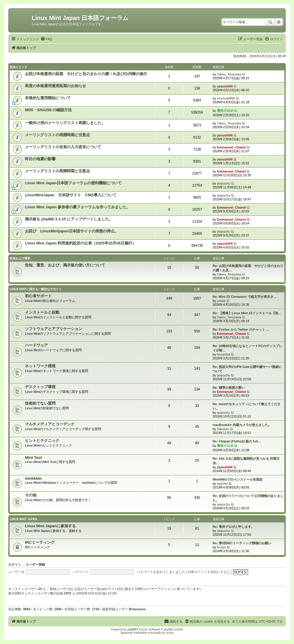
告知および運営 (20, 258)
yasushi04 (225, 86)
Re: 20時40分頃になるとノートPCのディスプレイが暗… (247, 348)
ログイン (15, 564)
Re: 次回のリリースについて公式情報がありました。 (248, 498)
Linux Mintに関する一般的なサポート (36, 289)
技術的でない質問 (40, 403)
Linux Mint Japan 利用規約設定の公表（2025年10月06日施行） (80, 243)
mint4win (33, 478)
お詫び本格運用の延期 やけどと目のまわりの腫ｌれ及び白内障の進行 (86, 74)
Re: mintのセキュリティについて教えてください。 (247, 406)
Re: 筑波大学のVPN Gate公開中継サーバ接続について (247, 369)
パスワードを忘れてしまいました (161, 572)
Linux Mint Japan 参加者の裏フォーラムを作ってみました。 (78, 207)
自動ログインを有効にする (210, 572)
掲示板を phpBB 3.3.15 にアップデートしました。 (69, 219)
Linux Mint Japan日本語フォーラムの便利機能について (73, 183)
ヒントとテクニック (42, 441)
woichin (222, 484)
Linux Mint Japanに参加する (50, 526)
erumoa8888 (226, 98)
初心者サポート (38, 296)
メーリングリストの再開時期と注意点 (57, 135)
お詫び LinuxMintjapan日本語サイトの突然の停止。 (72, 231)
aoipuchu (224, 183)
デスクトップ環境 (40, 387)
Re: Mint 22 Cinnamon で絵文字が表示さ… (245, 297)
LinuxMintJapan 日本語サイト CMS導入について (71, 195)
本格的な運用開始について (48, 98)
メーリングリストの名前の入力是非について (63, 147)
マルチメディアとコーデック (50, 424)
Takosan (223, 429)
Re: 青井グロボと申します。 (233, 527)
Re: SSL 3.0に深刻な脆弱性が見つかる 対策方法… (246, 461)
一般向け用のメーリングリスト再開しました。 (65, 123)
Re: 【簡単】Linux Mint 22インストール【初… (247, 313)
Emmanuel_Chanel (231, 147)
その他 (31, 495)
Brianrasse (137, 609)
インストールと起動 (42, 312)
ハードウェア (36, 345)
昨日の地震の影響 (40, 159)
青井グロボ (225, 111)
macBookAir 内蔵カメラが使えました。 (242, 425)
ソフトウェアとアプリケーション (54, 329)
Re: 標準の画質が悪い (229, 388)
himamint (224, 354)
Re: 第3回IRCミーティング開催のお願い (242, 543)
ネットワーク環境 (40, 366)
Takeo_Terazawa (229, 74)
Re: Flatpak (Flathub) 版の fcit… (237, 441)
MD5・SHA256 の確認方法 (48, 110)
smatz (221, 301)
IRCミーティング (40, 542)
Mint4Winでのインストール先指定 (238, 479)
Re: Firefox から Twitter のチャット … (241, 329)
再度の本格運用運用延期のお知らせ (56, 86)
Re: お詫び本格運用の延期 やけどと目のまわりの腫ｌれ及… (248, 268)
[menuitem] (46, 39)
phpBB (132, 629)
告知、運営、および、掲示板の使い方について (65, 265)
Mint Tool (33, 458)
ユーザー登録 (35, 564)
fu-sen (222, 547)
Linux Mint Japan (23, 519)
